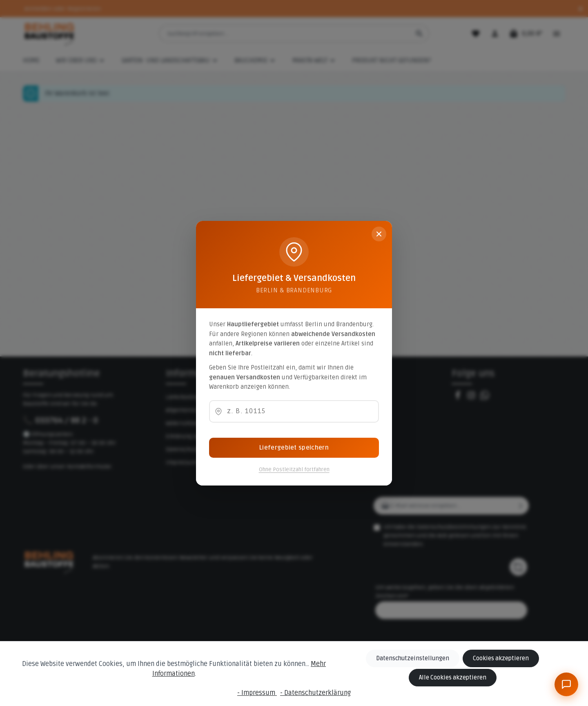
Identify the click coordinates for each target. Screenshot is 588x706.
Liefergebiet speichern (294, 448)
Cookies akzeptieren (501, 658)
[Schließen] (379, 234)
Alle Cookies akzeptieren (453, 678)
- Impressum (257, 693)
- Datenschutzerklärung (315, 693)
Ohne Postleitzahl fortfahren (294, 470)
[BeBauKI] (566, 684)
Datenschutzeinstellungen (413, 658)
